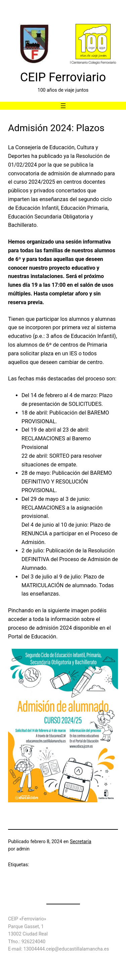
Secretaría (81, 841)
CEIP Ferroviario (63, 77)
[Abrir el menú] (63, 106)
